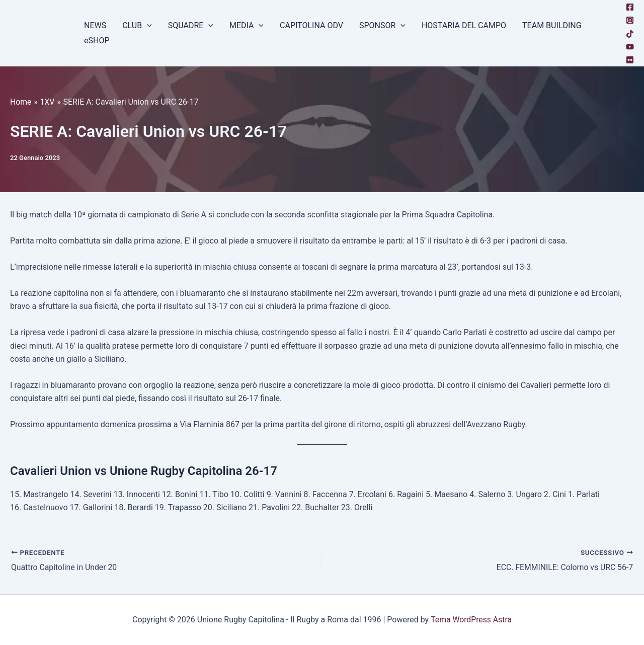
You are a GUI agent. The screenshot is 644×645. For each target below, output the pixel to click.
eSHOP (97, 41)
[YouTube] (630, 47)
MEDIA (247, 26)
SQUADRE (191, 26)
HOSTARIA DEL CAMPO (464, 25)
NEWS (95, 25)
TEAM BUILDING (552, 25)
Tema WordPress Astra (471, 620)
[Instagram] (630, 20)
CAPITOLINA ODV (311, 25)
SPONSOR (382, 26)
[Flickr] (630, 60)
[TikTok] (630, 34)
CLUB (137, 26)
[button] (147, 26)
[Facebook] (630, 7)
